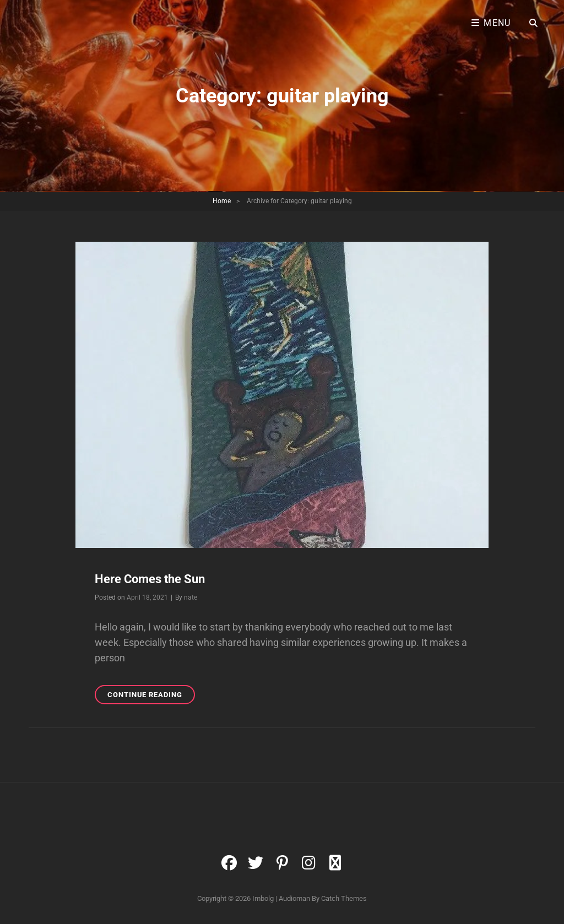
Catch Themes (344, 898)
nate (191, 597)
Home (222, 201)
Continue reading (151, 696)
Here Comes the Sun (150, 579)
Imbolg (263, 898)
